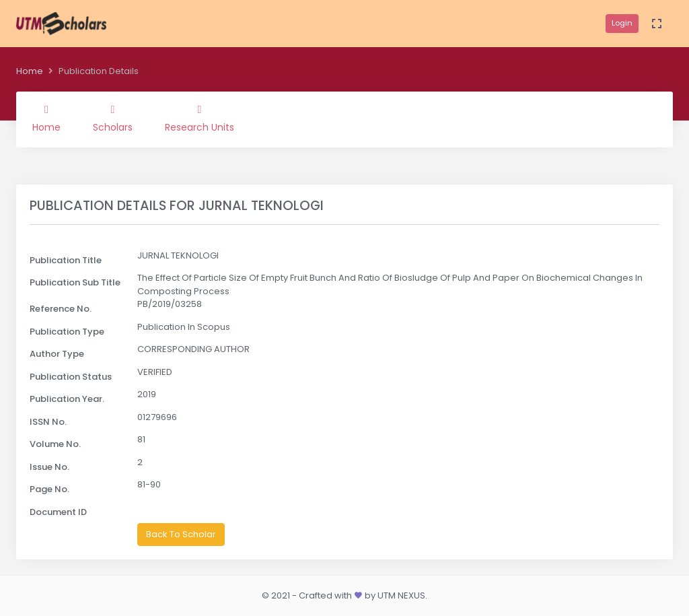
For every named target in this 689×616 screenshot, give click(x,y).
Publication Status (71, 377)
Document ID (58, 512)
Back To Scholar (181, 534)
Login (622, 23)
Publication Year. (67, 399)
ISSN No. (48, 422)
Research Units (200, 119)
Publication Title (66, 260)
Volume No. (55, 444)
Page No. (49, 489)
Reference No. (61, 309)
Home (30, 71)
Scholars (113, 119)
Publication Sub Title (75, 282)
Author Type (57, 354)
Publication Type (67, 332)
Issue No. (49, 467)
